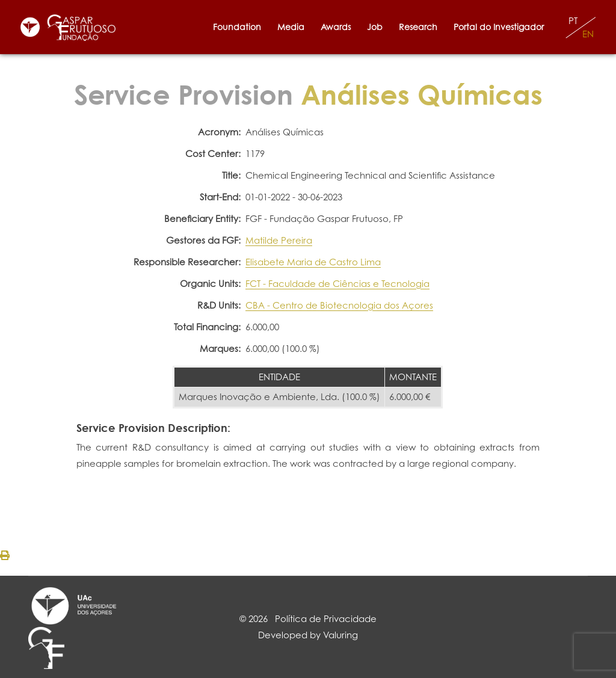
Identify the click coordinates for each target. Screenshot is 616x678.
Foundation (237, 27)
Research (418, 27)
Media (291, 27)
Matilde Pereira (279, 240)
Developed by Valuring (308, 635)
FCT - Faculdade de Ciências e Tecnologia (337, 284)
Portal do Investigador (501, 27)
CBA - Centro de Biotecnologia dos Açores (339, 305)
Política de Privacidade (326, 619)
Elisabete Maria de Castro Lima (313, 262)
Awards (336, 27)
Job (375, 27)
